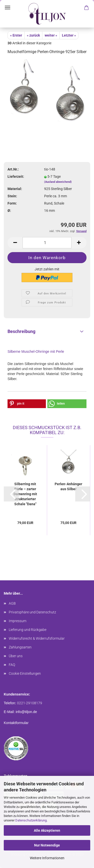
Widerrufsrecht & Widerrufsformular (37, 638)
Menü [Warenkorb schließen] (8, 8)
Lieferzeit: (16, 177)
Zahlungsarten (20, 647)
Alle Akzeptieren (47, 830)
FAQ (12, 665)
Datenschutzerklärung (31, 820)
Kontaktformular (16, 723)
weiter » (51, 35)
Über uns (16, 656)
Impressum (18, 621)
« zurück (33, 35)
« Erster (16, 35)
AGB (12, 603)
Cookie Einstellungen (25, 673)
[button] (27, 404)
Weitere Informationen (47, 858)
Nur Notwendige (47, 845)
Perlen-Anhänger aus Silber (68, 486)
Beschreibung (21, 331)
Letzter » (69, 35)
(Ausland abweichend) (58, 182)
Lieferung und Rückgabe (28, 630)
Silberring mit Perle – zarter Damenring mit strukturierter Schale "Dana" (25, 494)
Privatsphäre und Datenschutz (32, 612)
